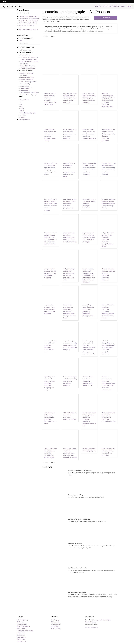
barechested (109, 235)
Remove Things (25, 86)
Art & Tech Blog (56, 628)
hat (103, 199)
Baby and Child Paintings (27, 66)
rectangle (70, 129)
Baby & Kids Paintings (23, 626)
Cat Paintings (21, 635)
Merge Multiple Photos (27, 80)
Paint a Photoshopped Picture (28, 82)
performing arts (87, 278)
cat (21, 102)
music (92, 273)
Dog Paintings (21, 633)
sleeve (73, 163)
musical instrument (88, 269)
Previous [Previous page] (47, 36)
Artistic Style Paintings (27, 73)
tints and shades (68, 165)
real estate (23, 115)
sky (103, 129)
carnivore (72, 96)
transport (91, 415)
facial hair (90, 132)
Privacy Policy (55, 622)
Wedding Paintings (22, 628)
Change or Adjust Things (27, 77)
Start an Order (105, 18)
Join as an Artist (21, 642)
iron (111, 379)
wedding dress (67, 457)
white (46, 413)
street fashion (109, 347)
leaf (45, 451)
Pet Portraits (20, 622)
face (45, 305)
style (65, 98)
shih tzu (85, 235)
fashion (53, 163)
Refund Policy (55, 626)
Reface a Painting (25, 84)
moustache (93, 138)
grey (88, 94)
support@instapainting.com (104, 620)
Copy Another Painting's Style (29, 95)
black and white (25, 100)
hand (72, 419)
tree (114, 129)
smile (68, 94)
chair (70, 271)
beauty (53, 235)
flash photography (49, 233)
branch (65, 129)
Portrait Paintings (25, 55)
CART (130, 6)
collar (92, 134)
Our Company (55, 620)
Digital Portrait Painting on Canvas (28, 30)
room (74, 316)
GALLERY (98, 6)
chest (103, 235)
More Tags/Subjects (24, 119)
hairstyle (52, 129)
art (49, 94)
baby (72, 208)
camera (92, 352)
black (46, 132)
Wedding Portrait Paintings (28, 68)
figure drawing (106, 415)
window (52, 269)
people (92, 307)
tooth (53, 309)
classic (65, 280)
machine (112, 305)
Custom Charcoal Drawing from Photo (29, 16)
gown (72, 453)
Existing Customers (91, 622)
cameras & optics (87, 354)
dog (21, 106)
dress (65, 455)
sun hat (106, 199)
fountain (54, 421)
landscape (51, 96)
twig (75, 129)
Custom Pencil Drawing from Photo (29, 21)
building (46, 271)
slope (103, 136)
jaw (49, 132)
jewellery (54, 172)
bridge (107, 385)
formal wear (70, 455)
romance (85, 170)
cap (94, 132)
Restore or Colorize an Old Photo (30, 93)
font (68, 132)
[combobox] (29, 43)
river (91, 424)
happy (68, 98)
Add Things (24, 75)
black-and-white (68, 201)
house (22, 111)
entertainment (106, 107)
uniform (46, 174)
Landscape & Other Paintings (25, 631)
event (111, 107)
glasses (65, 163)
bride (65, 449)
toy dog (87, 237)
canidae (46, 424)
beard (84, 129)
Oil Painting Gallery (23, 620)
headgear (104, 204)
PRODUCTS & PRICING (111, 6)
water (53, 413)
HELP (123, 6)
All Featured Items (26, 50)
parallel (107, 305)
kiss (84, 163)
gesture (46, 94)
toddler (69, 204)
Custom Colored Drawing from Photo (29, 19)
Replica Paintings (25, 90)
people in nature (48, 104)
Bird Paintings (21, 639)
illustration (86, 385)
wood (71, 132)
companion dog (68, 343)
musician (85, 271)
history (65, 318)
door (45, 275)
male (94, 451)
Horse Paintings (21, 637)
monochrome (48, 102)
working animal (68, 316)
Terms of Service (56, 624)
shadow (54, 102)
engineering (105, 314)
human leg (85, 96)
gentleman (85, 449)
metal (110, 390)
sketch (104, 413)
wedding (23, 117)
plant (71, 94)
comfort (92, 94)
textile (65, 379)
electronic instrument (108, 316)
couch (65, 204)
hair (45, 163)
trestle (20, 40)
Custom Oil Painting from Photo (28, 23)
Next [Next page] (53, 36)
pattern (65, 134)
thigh (46, 237)
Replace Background (26, 88)
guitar (84, 280)
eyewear (71, 174)
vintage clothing (111, 134)
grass (65, 132)
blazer (72, 278)
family (22, 108)
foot (91, 98)
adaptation (105, 132)
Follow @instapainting (92, 628)
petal (68, 381)
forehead (46, 129)
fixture (65, 176)
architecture (105, 390)
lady (91, 451)
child (22, 104)
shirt (103, 269)
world (91, 385)
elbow (94, 354)
